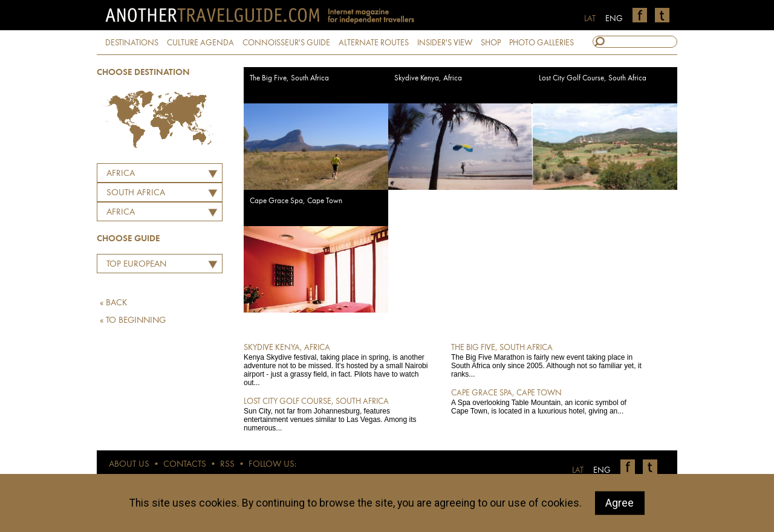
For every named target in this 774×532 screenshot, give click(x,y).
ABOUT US (129, 465)
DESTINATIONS (132, 43)
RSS (227, 465)
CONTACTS (185, 465)
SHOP (491, 43)
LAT (590, 19)
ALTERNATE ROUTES (374, 43)
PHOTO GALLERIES (541, 43)
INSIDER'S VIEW (445, 43)
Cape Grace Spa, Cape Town (296, 201)
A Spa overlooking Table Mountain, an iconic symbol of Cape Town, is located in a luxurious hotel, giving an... (546, 401)
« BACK (114, 303)
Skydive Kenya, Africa (428, 78)
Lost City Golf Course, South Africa (593, 78)
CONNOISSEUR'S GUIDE (286, 43)
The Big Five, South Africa (289, 78)
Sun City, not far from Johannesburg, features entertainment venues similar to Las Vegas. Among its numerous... (339, 414)
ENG (614, 19)
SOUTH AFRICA (136, 193)
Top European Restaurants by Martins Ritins (133, 266)
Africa (121, 174)
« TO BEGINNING (133, 321)
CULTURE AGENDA (200, 43)
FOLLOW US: (272, 465)
